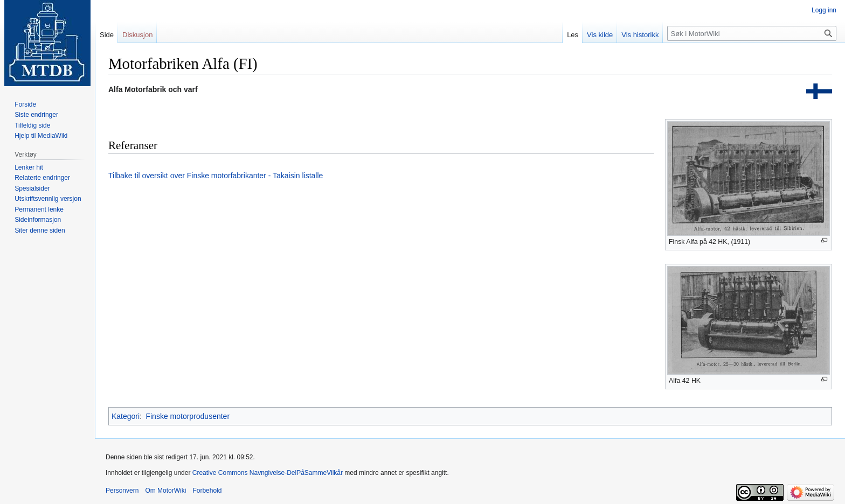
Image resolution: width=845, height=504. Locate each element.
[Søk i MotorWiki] (752, 33)
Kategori (126, 416)
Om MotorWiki (165, 491)
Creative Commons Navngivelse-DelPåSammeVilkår (268, 473)
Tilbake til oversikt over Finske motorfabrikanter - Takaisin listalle (216, 176)
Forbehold (207, 491)
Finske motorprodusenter (188, 416)
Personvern (122, 491)
